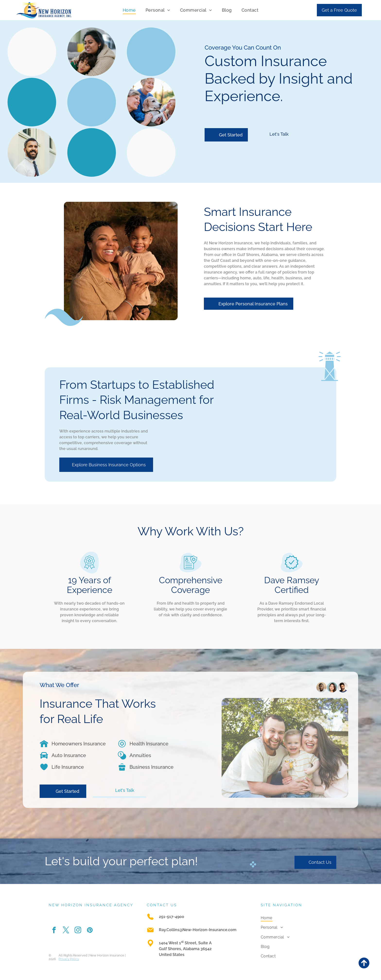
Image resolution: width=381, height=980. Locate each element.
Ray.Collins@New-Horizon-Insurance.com (198, 930)
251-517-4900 (172, 917)
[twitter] (66, 931)
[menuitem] (129, 10)
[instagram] (78, 931)
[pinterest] (90, 931)
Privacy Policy (69, 959)
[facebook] (54, 931)
